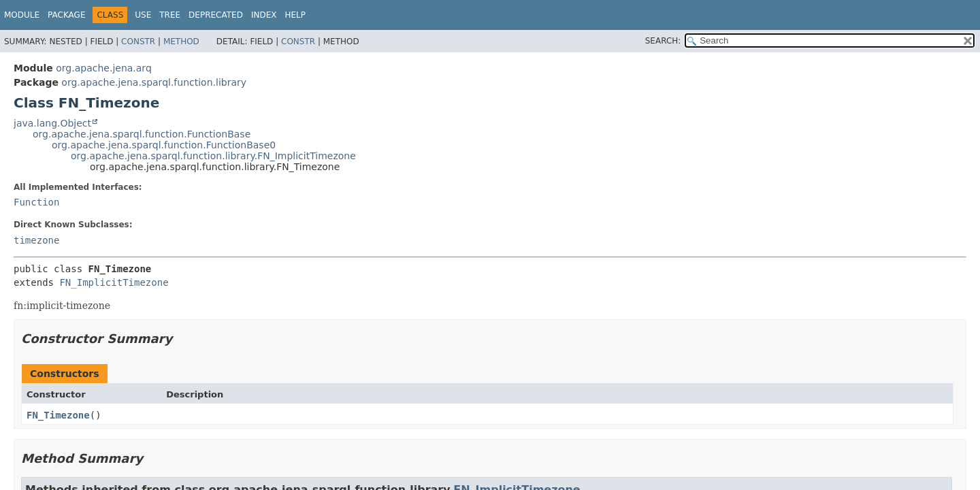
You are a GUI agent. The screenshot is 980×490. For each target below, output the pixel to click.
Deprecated (216, 15)
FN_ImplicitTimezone (114, 282)
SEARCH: (663, 41)
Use (143, 15)
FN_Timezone (58, 415)
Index (264, 15)
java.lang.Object (52, 123)
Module (22, 15)
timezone (36, 240)
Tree (170, 15)
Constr (138, 42)
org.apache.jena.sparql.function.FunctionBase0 (164, 145)
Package (66, 15)
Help (295, 15)
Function (36, 202)
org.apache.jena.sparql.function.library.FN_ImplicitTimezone (213, 156)
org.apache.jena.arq (103, 68)
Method (181, 42)
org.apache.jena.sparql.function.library (154, 82)
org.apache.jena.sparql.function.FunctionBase (142, 134)
